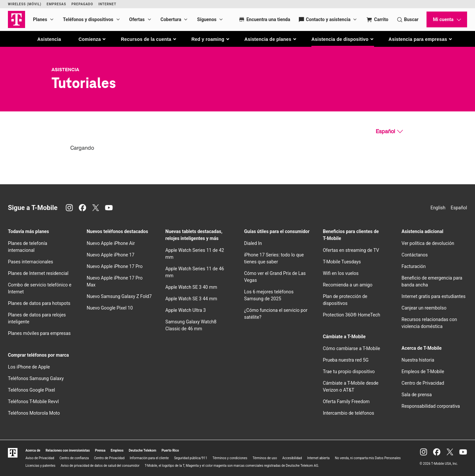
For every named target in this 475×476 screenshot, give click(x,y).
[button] (93, 39)
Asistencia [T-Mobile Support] (65, 70)
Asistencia (49, 39)
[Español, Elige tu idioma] (389, 132)
